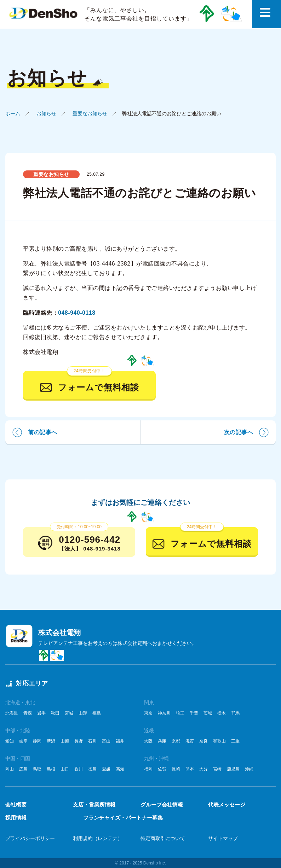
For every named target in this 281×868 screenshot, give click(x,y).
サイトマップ (223, 838)
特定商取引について (163, 838)
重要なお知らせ (90, 113)
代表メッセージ (227, 805)
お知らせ (46, 113)
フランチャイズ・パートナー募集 (123, 818)
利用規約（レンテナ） (98, 838)
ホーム (13, 113)
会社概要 (16, 805)
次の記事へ (239, 432)
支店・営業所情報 (94, 805)
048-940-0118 (77, 313)
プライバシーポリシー (30, 838)
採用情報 (16, 818)
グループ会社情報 (162, 805)
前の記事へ (43, 432)
